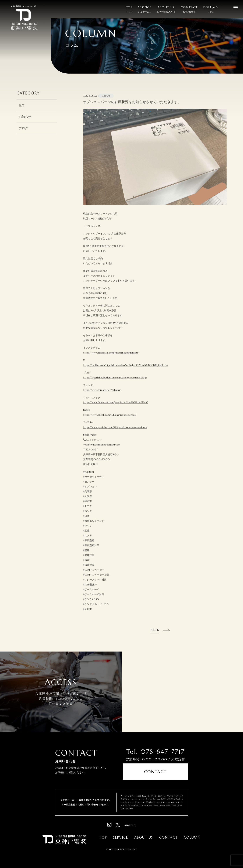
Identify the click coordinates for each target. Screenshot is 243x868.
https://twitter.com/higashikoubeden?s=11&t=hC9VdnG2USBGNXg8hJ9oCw (126, 369)
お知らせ (25, 121)
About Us (144, 837)
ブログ (23, 132)
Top (103, 837)
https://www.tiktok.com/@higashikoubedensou (110, 419)
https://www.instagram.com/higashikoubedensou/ (111, 357)
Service (121, 837)
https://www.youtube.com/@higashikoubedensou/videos (115, 431)
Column (192, 837)
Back (155, 634)
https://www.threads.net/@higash (102, 394)
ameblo (130, 825)
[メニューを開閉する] (236, 7)
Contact (155, 772)
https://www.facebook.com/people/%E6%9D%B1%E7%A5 (116, 407)
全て (22, 109)
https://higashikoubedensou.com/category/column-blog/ (115, 382)
